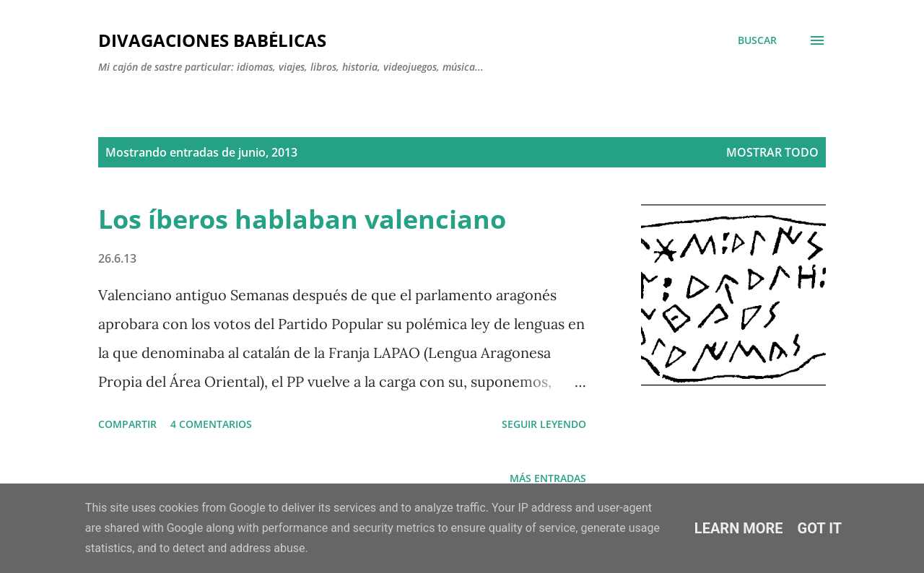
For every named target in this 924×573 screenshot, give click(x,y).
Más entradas (548, 478)
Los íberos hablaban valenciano (302, 219)
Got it (820, 528)
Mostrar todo (772, 152)
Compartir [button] (127, 424)
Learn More (739, 528)
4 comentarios (211, 424)
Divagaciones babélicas (212, 40)
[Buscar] (757, 40)
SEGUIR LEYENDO (544, 424)
